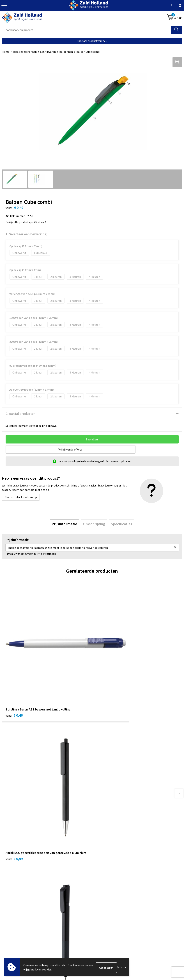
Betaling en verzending (108, 861)
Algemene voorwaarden (16, 932)
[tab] (64, 524)
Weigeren (122, 967)
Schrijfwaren (48, 52)
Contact (99, 850)
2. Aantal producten (21, 414)
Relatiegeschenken (25, 52)
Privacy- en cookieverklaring (19, 938)
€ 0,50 (14, 785)
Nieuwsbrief (101, 855)
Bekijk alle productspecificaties (26, 222)
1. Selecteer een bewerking (26, 234)
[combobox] (86, 30)
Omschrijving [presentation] (94, 524)
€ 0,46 (14, 678)
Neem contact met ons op (21, 497)
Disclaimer (8, 943)
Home (6, 52)
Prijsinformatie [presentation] (64, 524)
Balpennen (66, 52)
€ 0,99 (104, 678)
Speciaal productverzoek (92, 41)
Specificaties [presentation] (121, 524)
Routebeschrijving (105, 866)
